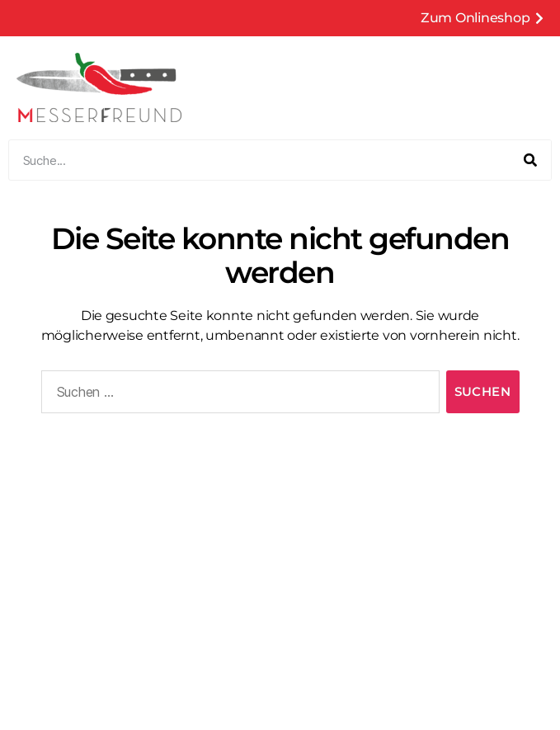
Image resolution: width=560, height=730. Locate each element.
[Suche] (530, 160)
